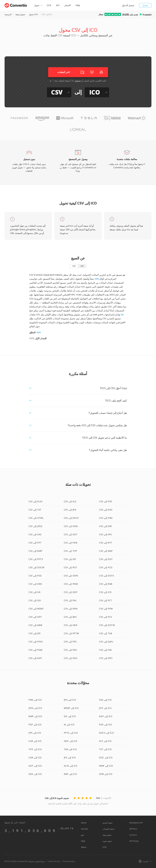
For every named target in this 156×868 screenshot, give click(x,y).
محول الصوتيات (109, 829)
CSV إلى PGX (70, 650)
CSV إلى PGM (35, 650)
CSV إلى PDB (71, 543)
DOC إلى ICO (106, 758)
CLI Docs (133, 835)
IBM (97, 279)
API (58, 5)
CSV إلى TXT (35, 510)
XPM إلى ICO (106, 774)
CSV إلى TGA (106, 633)
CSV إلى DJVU (106, 642)
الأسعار (67, 5)
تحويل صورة (107, 841)
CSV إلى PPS (70, 642)
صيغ (83, 835)
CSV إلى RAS (70, 617)
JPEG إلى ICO (35, 708)
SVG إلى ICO (105, 700)
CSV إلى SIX (35, 592)
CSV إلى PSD (35, 576)
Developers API (136, 823)
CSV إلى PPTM (71, 633)
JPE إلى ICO (70, 758)
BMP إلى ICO (35, 716)
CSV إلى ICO (105, 592)
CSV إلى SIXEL (71, 526)
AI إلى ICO (69, 725)
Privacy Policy (69, 861)
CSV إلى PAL (70, 600)
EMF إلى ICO (70, 774)
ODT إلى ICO (35, 766)
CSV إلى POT (71, 567)
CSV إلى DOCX (71, 518)
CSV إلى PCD (106, 567)
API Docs (133, 829)
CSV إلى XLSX (35, 501)
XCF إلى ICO (105, 741)
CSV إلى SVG (35, 534)
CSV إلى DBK (35, 584)
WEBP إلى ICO (71, 708)
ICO (82, 266)
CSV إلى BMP (35, 551)
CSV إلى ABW (35, 625)
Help (78, 5)
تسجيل (145, 5)
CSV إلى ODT (71, 534)
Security (84, 829)
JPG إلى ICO (70, 700)
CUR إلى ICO (35, 741)
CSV (74, 266)
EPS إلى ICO (35, 733)
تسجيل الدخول (128, 5)
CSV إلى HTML (36, 518)
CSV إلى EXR (105, 526)
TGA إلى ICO (70, 749)
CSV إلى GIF (70, 559)
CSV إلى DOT (106, 559)
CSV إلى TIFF (71, 551)
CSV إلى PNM (71, 584)
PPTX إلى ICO (71, 733)
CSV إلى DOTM (107, 625)
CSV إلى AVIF (35, 658)
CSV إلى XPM (71, 609)
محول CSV (33, 14)
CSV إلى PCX (105, 617)
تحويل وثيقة (20, 14)
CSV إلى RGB (106, 584)
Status (84, 847)
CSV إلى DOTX (106, 576)
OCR (49, 5)
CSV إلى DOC (106, 510)
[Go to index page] (16, 5)
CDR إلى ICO (35, 758)
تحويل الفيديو (108, 823)
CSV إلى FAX (105, 650)
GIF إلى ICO (70, 716)
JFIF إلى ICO (105, 708)
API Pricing (134, 841)
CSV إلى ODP (71, 592)
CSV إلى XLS (70, 501)
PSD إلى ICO (106, 725)
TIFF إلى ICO (35, 749)
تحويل (37, 5)
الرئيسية (8, 14)
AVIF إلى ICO (106, 716)
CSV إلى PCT (106, 600)
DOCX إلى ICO (106, 733)
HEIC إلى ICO (71, 741)
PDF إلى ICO (35, 725)
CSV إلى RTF (105, 543)
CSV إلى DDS (71, 658)
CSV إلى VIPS (106, 658)
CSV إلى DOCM (36, 567)
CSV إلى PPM (106, 609)
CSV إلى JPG (70, 510)
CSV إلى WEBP (36, 609)
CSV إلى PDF (106, 501)
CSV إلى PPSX (36, 642)
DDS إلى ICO (35, 774)
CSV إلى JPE (35, 633)
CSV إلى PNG (106, 518)
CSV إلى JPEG (35, 526)
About (84, 823)
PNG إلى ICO (35, 700)
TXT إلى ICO (105, 749)
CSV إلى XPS (105, 534)
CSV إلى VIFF (35, 617)
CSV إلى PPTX (36, 559)
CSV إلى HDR (71, 625)
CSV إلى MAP (106, 551)
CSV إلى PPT (35, 543)
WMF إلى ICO (106, 766)
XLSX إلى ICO (71, 766)
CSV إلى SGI (35, 600)
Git (122, 314)
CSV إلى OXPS (71, 576)
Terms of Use (54, 861)
